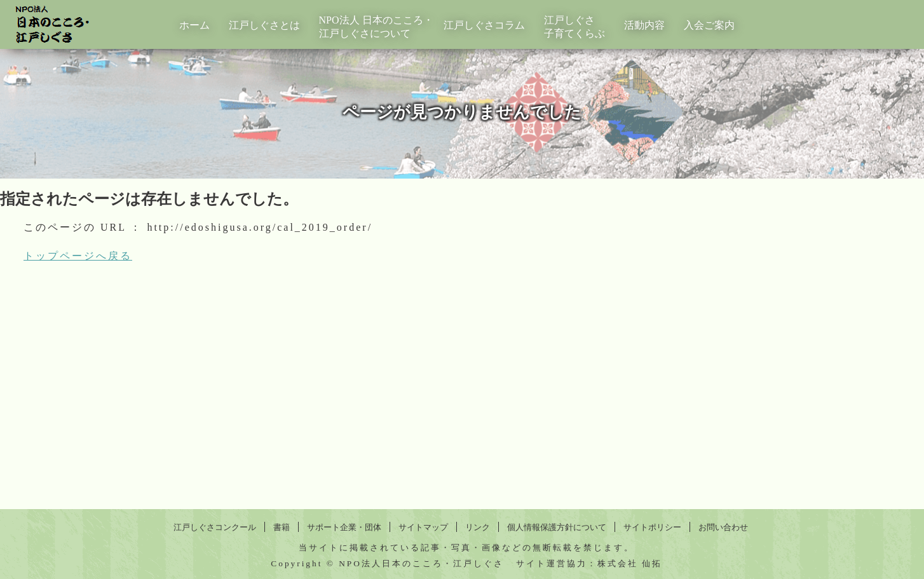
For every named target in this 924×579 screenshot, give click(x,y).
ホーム (194, 25)
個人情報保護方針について (557, 527)
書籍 (282, 527)
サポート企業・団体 (344, 527)
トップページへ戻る (78, 256)
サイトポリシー (652, 527)
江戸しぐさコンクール (215, 527)
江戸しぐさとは (264, 25)
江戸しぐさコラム (484, 25)
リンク (478, 527)
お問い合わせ (723, 527)
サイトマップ (423, 527)
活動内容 (644, 25)
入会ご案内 (709, 25)
